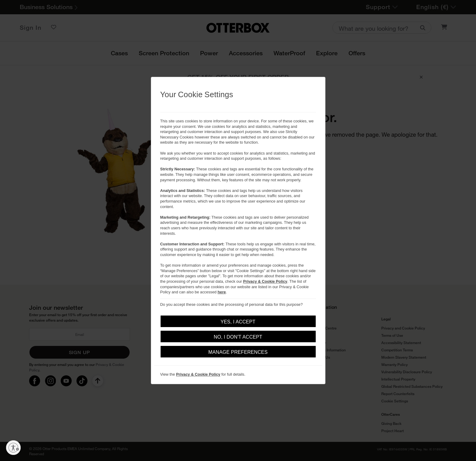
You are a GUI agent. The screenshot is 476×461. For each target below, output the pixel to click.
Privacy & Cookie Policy (265, 281)
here (222, 292)
